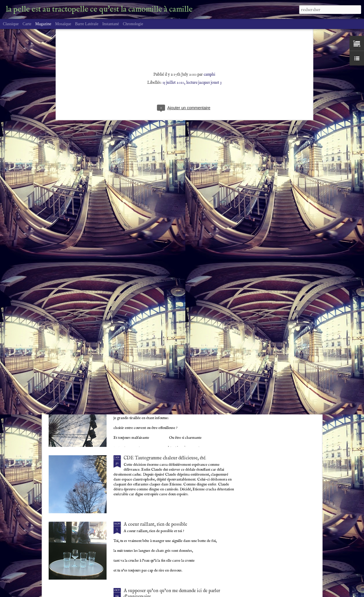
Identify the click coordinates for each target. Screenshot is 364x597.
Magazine (43, 24)
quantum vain (137, 325)
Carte (27, 24)
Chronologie (133, 24)
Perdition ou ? (138, 259)
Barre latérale (87, 24)
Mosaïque (63, 24)
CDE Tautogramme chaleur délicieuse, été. (165, 458)
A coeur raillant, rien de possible (155, 525)
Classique (11, 24)
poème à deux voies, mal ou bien (155, 392)
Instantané (111, 24)
